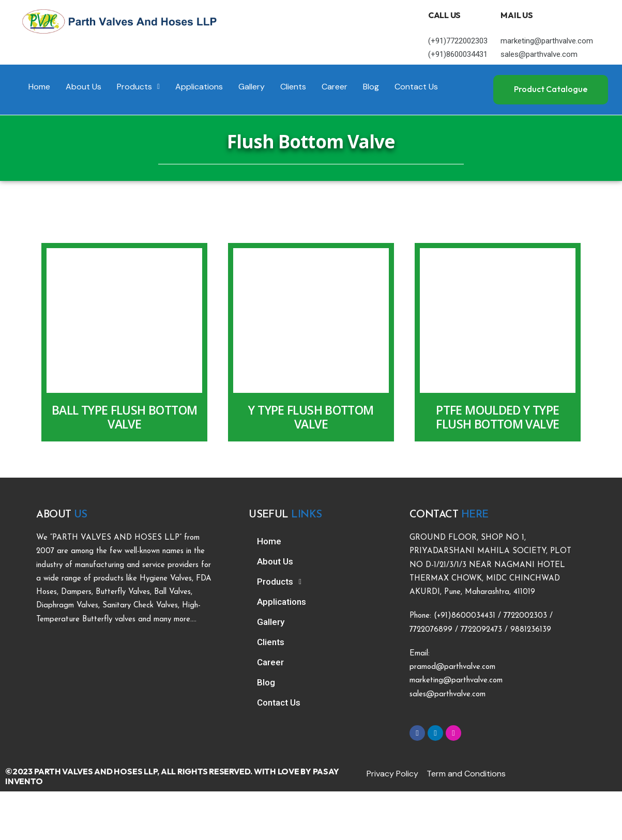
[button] (138, 87)
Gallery (252, 87)
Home (39, 87)
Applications (199, 87)
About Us (84, 87)
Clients (293, 87)
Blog (371, 87)
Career (335, 87)
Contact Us (416, 87)
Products (138, 87)
